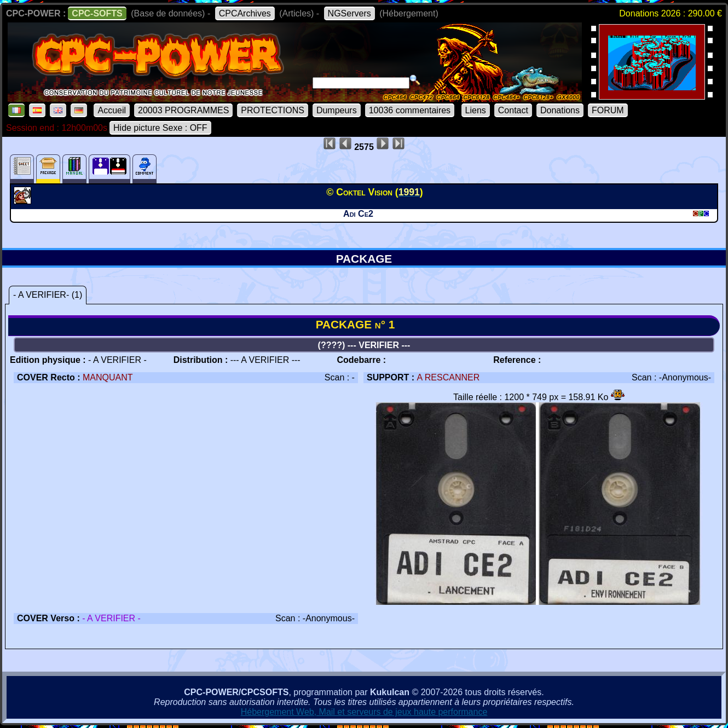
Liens (476, 110)
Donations (560, 110)
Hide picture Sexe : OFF (160, 128)
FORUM (608, 110)
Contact (513, 110)
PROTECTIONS (273, 110)
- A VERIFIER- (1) (48, 295)
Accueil (112, 110)
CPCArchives (245, 13)
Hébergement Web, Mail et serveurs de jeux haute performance (364, 712)
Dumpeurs (337, 110)
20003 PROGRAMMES (183, 110)
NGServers (349, 13)
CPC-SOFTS (97, 13)
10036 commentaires (410, 110)
